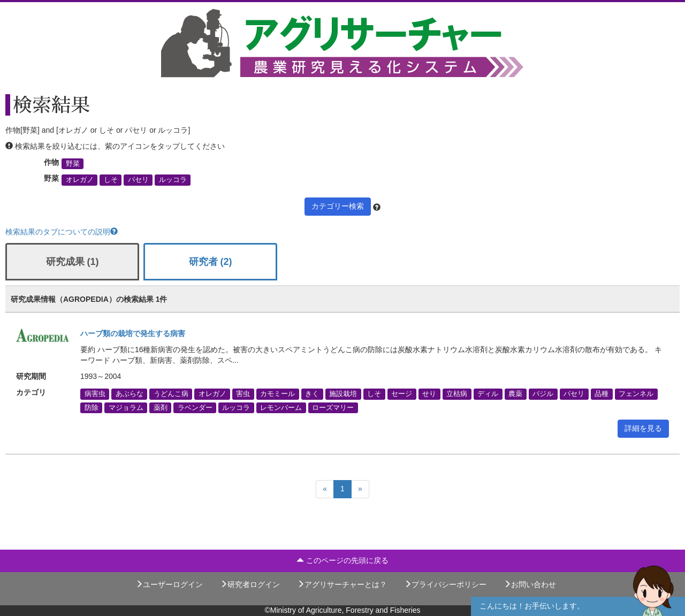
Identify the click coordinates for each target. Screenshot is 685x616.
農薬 (515, 394)
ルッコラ (173, 180)
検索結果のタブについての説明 (62, 232)
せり (429, 394)
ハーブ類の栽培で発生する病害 (133, 333)
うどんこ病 (171, 394)
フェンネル (636, 394)
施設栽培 (343, 394)
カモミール (277, 394)
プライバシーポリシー (445, 584)
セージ (402, 394)
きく (312, 394)
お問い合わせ (530, 584)
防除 (92, 407)
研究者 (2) (211, 262)
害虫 (243, 394)
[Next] (360, 489)
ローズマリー (333, 407)
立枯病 (457, 394)
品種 (602, 394)
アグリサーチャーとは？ (342, 584)
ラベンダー (195, 407)
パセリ (138, 180)
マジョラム (126, 407)
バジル (543, 394)
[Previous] (325, 489)
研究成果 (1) (73, 262)
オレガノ (80, 180)
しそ (111, 180)
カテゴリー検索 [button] (338, 206)
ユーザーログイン (169, 584)
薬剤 (161, 407)
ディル (488, 394)
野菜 (73, 164)
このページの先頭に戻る (342, 560)
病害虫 (95, 394)
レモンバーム (281, 407)
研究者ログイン (250, 584)
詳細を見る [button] (643, 428)
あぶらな (130, 394)
